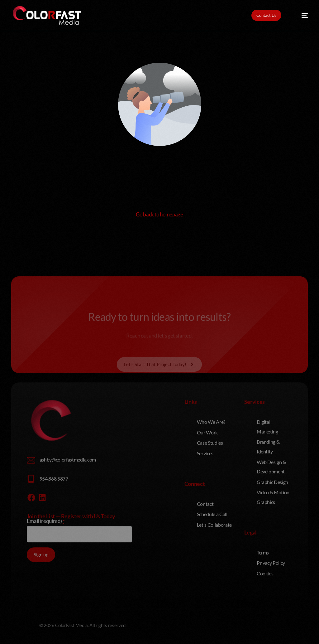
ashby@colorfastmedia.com (68, 511)
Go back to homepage (159, 214)
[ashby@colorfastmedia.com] (31, 512)
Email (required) (46, 572)
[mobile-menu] (300, 15)
